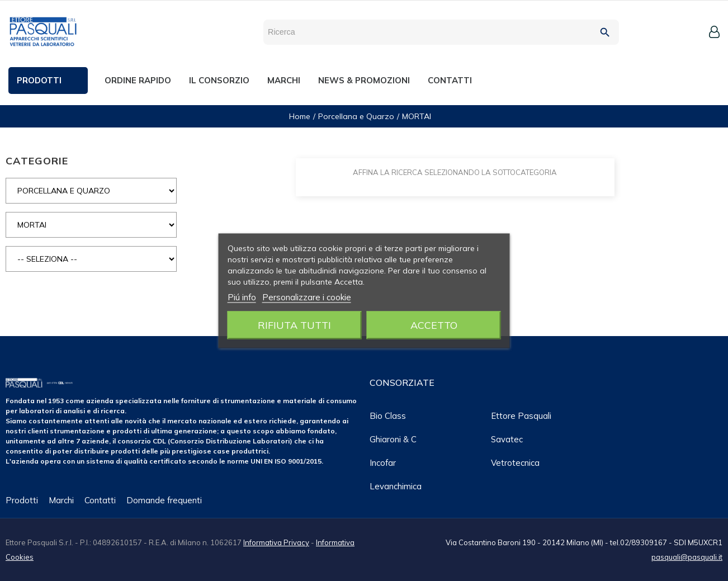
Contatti (100, 500)
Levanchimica (396, 486)
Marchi (61, 500)
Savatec (507, 439)
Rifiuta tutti (294, 325)
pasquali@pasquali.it (687, 557)
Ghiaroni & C (393, 439)
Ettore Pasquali (521, 416)
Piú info (242, 297)
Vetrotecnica (515, 463)
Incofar (383, 463)
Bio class (388, 416)
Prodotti (22, 500)
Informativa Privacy (276, 542)
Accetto (434, 325)
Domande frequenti (164, 500)
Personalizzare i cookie (307, 297)
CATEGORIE (37, 161)
